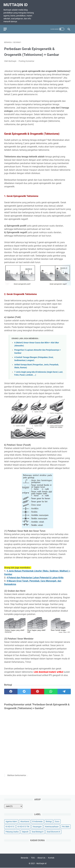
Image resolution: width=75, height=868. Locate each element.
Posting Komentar (26, 59)
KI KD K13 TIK (23, 826)
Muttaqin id (16, 3)
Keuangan (37, 826)
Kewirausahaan (52, 826)
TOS (33, 858)
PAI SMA (66, 826)
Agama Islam (11, 821)
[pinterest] (37, 690)
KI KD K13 (10, 826)
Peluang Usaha (12, 831)
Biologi (49, 821)
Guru (57, 821)
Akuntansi (25, 821)
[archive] (13, 806)
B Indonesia (37, 821)
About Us (41, 858)
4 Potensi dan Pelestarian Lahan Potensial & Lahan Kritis (35, 576)
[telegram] (64, 690)
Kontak (51, 858)
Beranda (25, 858)
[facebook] (11, 690)
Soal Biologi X (38, 831)
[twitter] (24, 690)
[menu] (7, 27)
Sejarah (25, 831)
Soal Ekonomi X (53, 831)
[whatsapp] (51, 690)
